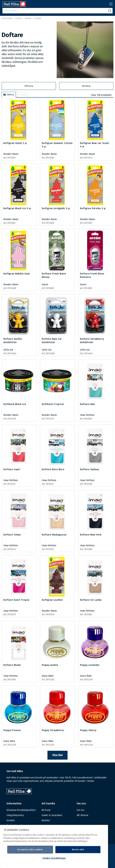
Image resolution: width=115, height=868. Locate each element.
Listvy (22, 95)
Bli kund (46, 810)
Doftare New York (91, 535)
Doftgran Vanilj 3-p (15, 143)
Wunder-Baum (11, 154)
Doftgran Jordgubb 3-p (56, 208)
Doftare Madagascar (54, 535)
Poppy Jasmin (50, 665)
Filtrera (29, 86)
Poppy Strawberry (53, 730)
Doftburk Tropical (53, 404)
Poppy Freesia (12, 730)
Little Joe (8, 350)
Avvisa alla (78, 850)
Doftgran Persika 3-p (93, 208)
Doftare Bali (87, 404)
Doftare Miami (12, 665)
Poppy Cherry (88, 730)
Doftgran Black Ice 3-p (17, 208)
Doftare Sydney (89, 469)
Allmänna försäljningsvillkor (21, 810)
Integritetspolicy (15, 815)
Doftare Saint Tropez (16, 600)
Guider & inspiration (52, 815)
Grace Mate (48, 676)
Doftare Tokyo (12, 535)
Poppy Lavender (90, 665)
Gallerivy (9, 95)
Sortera (86, 86)
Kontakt (11, 820)
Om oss (80, 810)
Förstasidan (7, 19)
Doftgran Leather (52, 600)
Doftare (38, 19)
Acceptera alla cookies (30, 850)
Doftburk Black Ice (15, 404)
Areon (45, 285)
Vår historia (82, 815)
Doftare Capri (12, 469)
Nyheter (46, 820)
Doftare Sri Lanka (91, 600)
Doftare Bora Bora (53, 469)
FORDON (18, 19)
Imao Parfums (87, 415)
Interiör (28, 19)
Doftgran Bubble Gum (17, 274)
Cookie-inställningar (54, 858)
